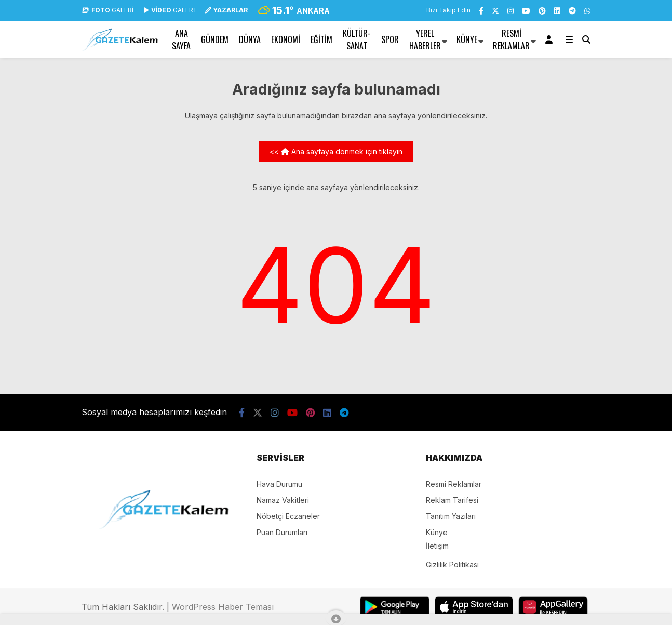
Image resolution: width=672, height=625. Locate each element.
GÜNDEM (215, 39)
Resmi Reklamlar (511, 39)
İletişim (437, 546)
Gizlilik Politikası (452, 564)
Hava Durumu (279, 484)
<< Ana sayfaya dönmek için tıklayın (336, 151)
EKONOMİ (286, 39)
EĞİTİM (321, 39)
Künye (467, 39)
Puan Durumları (282, 532)
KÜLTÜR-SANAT (357, 39)
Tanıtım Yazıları (451, 516)
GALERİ (107, 10)
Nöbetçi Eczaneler (288, 516)
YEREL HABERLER (425, 39)
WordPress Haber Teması (223, 607)
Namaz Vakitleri (283, 500)
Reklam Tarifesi (452, 500)
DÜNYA (250, 39)
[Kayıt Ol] (551, 39)
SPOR (390, 39)
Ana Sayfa (181, 39)
